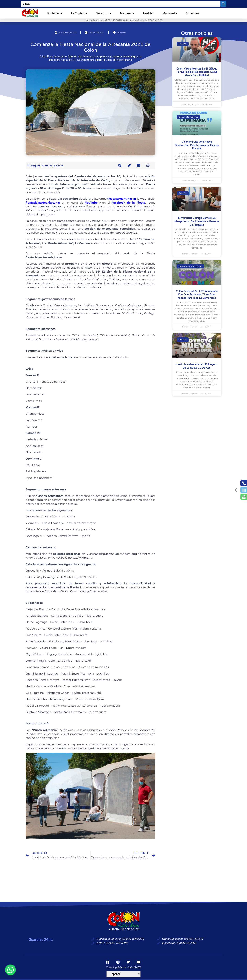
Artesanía (122, 32)
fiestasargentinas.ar (122, 199)
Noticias (148, 13)
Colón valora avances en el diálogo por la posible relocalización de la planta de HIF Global (197, 72)
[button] (120, 165)
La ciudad (79, 13)
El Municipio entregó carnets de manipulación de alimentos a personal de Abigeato (197, 221)
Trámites (127, 13)
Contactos (193, 13)
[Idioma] (123, 974)
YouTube (91, 203)
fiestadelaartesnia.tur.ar (43, 203)
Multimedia (170, 13)
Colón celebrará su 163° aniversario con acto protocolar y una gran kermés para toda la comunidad (197, 295)
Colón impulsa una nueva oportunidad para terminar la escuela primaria (197, 145)
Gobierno (55, 13)
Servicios (104, 13)
